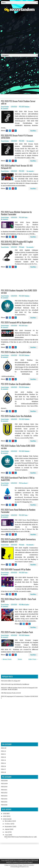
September (9, 827)
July (6, 832)
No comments (5, 108)
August (7, 829)
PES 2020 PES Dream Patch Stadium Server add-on (18, 102)
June (7, 835)
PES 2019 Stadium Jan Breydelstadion (16, 384)
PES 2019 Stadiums (24, 387)
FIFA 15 (3, 763)
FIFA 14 (3, 760)
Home (20, 659)
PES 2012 (4, 793)
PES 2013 (4, 796)
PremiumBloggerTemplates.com (20, 867)
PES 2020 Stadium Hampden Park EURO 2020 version (19, 292)
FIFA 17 (3, 769)
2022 (5, 814)
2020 (5, 819)
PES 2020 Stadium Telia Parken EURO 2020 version (18, 447)
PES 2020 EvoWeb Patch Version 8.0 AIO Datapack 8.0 (17, 167)
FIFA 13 (3, 757)
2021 (5, 816)
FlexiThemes (14, 865)
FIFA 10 (3, 751)
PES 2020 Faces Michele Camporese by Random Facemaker (16, 213)
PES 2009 (4, 784)
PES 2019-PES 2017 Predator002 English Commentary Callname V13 (17, 243)
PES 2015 (4, 802)
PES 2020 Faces (23, 217)
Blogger (30, 862)
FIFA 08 (4, 748)
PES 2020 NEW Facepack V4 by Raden (16, 569)
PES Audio (22, 247)
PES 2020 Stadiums (24, 107)
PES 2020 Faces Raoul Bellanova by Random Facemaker (18, 511)
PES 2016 (4, 805)
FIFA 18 (3, 772)
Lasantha (31, 865)
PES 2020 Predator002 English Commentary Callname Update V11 (18, 540)
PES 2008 (4, 781)
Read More (33, 131)
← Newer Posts (6, 659)
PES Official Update (24, 605)
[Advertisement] (19, 32)
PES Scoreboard (23, 483)
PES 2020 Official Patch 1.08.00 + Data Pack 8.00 (18, 600)
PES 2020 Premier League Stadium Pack (17, 632)
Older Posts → (33, 659)
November (9, 821)
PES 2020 (22, 141)
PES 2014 (4, 799)
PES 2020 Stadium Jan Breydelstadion (16, 352)
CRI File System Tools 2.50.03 (11, 693)
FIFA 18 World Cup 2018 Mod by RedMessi (15, 684)
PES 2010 (4, 787)
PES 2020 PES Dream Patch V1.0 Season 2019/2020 (17, 137)
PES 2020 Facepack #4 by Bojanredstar (16, 322)
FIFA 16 (3, 766)
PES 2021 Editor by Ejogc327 (11, 681)
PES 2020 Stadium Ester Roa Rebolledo (16, 416)
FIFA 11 (3, 754)
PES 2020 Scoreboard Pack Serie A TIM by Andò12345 (18, 479)
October (8, 824)
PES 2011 (4, 790)
